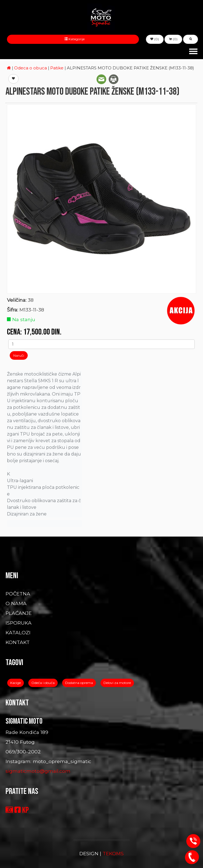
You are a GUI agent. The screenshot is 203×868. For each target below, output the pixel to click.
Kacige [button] (16, 683)
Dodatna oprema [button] (79, 683)
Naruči (19, 355)
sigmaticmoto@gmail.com (38, 771)
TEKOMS (113, 853)
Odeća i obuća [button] (43, 683)
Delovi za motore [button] (117, 683)
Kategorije (73, 39)
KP (26, 810)
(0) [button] (155, 39)
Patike (57, 68)
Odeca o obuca (31, 68)
